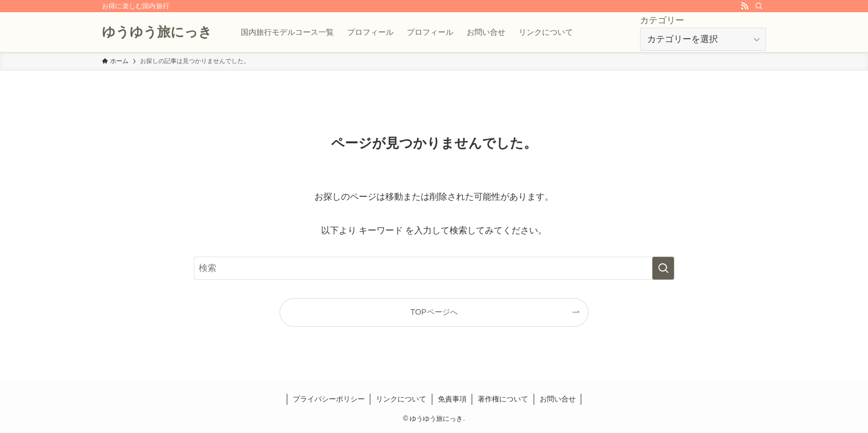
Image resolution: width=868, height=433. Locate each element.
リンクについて (401, 399)
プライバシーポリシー (329, 399)
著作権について (503, 399)
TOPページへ (434, 312)
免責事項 (452, 399)
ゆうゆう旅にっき (157, 32)
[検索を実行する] (663, 268)
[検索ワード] (434, 268)
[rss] (745, 6)
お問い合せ (558, 399)
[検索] (759, 6)
